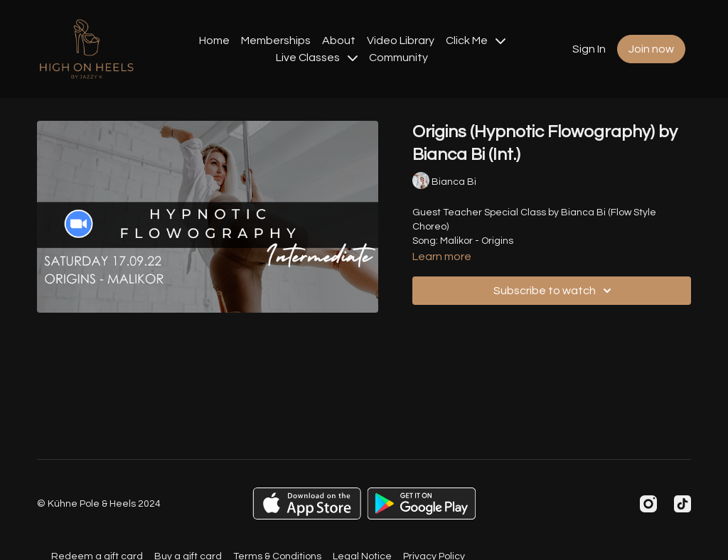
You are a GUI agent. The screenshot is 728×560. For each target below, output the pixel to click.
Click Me (476, 41)
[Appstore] (307, 504)
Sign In (589, 49)
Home (214, 41)
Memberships (276, 41)
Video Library (401, 41)
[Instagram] (648, 504)
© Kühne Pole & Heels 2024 (99, 504)
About (339, 41)
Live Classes (317, 58)
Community (398, 58)
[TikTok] (682, 504)
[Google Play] (422, 504)
